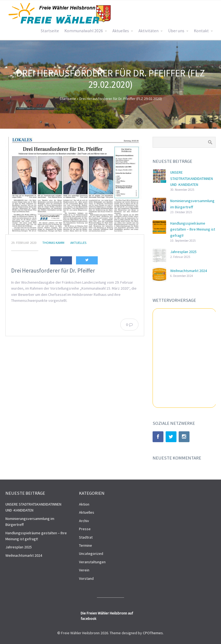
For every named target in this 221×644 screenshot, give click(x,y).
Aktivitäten (149, 31)
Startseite (50, 31)
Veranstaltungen (92, 562)
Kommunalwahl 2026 (84, 31)
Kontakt (201, 31)
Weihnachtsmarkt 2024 (189, 271)
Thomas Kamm (53, 243)
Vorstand (86, 578)
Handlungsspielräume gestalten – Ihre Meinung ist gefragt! (193, 229)
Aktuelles (121, 31)
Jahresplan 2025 (183, 252)
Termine (86, 545)
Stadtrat (86, 537)
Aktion (84, 504)
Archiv (84, 521)
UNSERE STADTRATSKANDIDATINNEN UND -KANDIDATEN (192, 178)
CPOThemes (153, 633)
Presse (85, 529)
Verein (84, 570)
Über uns (176, 31)
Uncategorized (91, 554)
